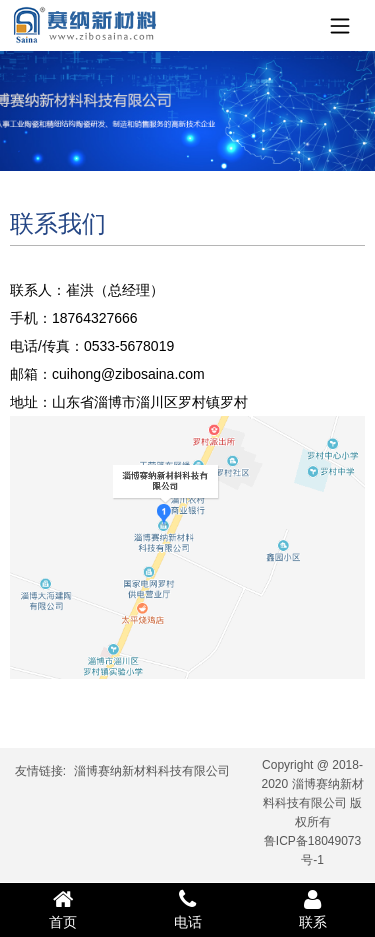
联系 (312, 909)
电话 (187, 909)
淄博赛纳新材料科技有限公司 (152, 771)
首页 (62, 909)
